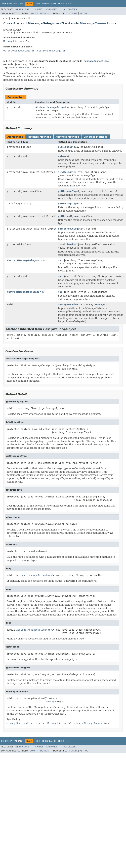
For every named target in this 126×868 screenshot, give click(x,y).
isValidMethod (67, 244)
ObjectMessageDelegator (19, 51)
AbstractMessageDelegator (52, 107)
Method (45, 13)
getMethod (64, 216)
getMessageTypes (69, 204)
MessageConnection (97, 23)
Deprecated (49, 4)
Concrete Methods (96, 137)
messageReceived (69, 304)
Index (61, 4)
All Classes (70, 9)
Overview (6, 4)
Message (100, 304)
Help (69, 4)
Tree (38, 4)
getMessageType (68, 191)
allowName (64, 147)
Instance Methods (39, 137)
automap (63, 156)
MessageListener (14, 41)
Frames (39, 9)
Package (18, 4)
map (60, 260)
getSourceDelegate (70, 229)
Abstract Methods (67, 137)
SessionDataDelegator (51, 51)
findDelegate (67, 172)
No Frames (51, 9)
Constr (34, 13)
